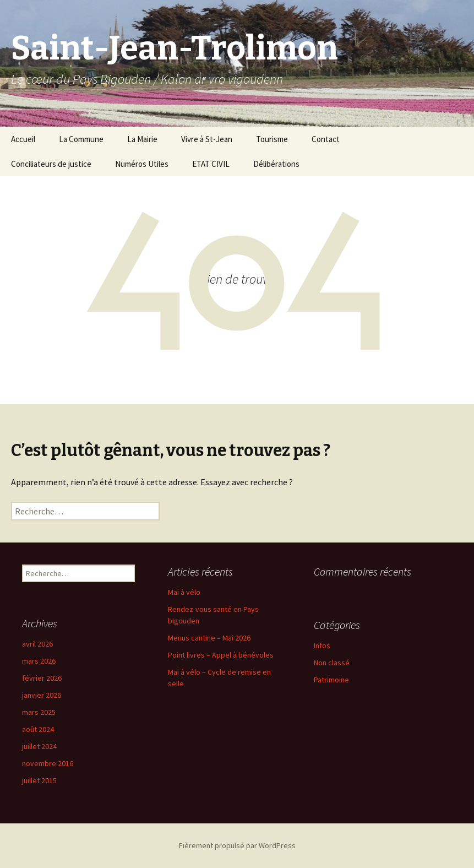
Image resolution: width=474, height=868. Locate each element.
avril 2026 (37, 644)
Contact (326, 139)
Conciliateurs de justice (51, 164)
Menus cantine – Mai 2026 (209, 638)
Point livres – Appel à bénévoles (221, 655)
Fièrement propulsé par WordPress (237, 845)
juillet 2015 (39, 780)
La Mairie (142, 139)
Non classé (332, 663)
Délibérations (276, 164)
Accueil (23, 139)
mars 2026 (39, 661)
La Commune (81, 139)
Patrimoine (331, 680)
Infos (322, 645)
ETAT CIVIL (211, 164)
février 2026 (42, 678)
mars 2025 (39, 712)
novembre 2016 (48, 763)
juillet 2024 (39, 746)
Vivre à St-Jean (207, 139)
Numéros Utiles (142, 164)
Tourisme (272, 139)
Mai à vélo (184, 592)
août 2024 (38, 729)
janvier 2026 (42, 695)
